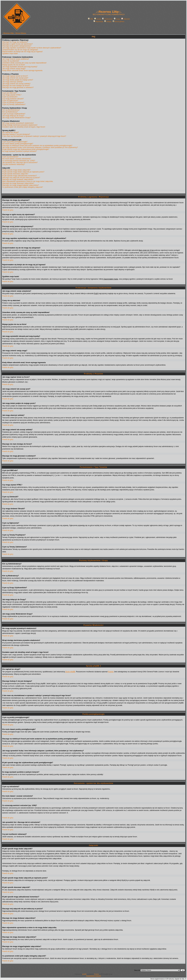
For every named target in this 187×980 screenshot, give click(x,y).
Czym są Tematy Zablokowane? (14, 104)
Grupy (117, 19)
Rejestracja (98, 21)
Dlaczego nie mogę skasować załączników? (18, 183)
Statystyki (125, 19)
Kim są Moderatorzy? (10, 112)
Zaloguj (108, 21)
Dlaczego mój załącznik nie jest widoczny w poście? (21, 178)
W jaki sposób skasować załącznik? (15, 174)
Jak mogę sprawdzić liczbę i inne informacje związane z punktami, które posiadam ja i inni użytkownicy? (40, 147)
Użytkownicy (107, 19)
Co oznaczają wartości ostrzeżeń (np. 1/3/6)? (19, 161)
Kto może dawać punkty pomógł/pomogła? (18, 144)
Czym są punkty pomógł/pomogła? (15, 142)
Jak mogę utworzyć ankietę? (13, 82)
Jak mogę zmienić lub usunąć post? (15, 78)
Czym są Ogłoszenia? (10, 101)
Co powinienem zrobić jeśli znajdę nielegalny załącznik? (23, 187)
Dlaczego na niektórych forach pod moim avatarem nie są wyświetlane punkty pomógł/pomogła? (37, 146)
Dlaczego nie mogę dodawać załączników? (18, 179)
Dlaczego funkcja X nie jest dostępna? (16, 134)
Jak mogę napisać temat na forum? (15, 76)
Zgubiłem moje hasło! (10, 54)
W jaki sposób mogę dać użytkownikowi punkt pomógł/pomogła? (26, 149)
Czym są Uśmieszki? (10, 97)
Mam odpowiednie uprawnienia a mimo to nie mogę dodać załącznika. (28, 181)
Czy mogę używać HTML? (12, 95)
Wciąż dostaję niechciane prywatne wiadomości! (20, 125)
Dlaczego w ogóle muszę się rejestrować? (17, 44)
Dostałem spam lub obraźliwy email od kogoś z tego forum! (24, 127)
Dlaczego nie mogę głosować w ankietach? (18, 87)
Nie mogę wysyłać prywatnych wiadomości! (18, 123)
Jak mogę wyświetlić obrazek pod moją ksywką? (20, 67)
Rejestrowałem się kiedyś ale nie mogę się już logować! (22, 52)
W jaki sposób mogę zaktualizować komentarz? (19, 176)
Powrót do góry (8, 210)
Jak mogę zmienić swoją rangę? (14, 69)
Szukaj (98, 19)
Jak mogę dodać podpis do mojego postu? (18, 80)
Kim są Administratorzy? (11, 110)
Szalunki (98, 976)
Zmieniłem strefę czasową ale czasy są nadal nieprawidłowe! (24, 63)
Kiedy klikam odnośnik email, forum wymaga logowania (22, 71)
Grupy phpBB (70, 672)
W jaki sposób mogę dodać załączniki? (16, 170)
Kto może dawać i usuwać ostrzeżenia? (17, 159)
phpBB (84, 974)
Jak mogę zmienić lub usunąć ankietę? (16, 84)
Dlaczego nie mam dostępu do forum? (16, 86)
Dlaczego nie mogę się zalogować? (15, 42)
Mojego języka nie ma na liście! (14, 65)
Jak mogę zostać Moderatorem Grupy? (16, 118)
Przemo (111, 672)
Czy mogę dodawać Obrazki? (13, 99)
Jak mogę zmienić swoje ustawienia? (16, 59)
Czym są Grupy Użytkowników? (14, 114)
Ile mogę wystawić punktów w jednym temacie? (19, 151)
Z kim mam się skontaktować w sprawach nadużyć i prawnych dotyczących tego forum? (34, 136)
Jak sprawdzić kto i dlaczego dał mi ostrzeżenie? (20, 163)
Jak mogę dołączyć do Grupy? (13, 116)
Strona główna (118, 21)
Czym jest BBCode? (10, 93)
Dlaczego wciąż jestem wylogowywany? (17, 46)
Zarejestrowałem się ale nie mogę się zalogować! (20, 50)
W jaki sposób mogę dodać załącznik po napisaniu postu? (23, 172)
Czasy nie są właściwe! (11, 61)
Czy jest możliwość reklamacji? (13, 164)
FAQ (90, 19)
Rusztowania (90, 976)
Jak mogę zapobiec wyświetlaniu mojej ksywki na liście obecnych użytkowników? (32, 48)
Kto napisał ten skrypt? (10, 132)
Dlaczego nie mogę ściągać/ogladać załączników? (20, 185)
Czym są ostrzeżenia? (10, 157)
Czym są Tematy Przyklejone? (13, 103)
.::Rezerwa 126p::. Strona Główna (14, 33)
